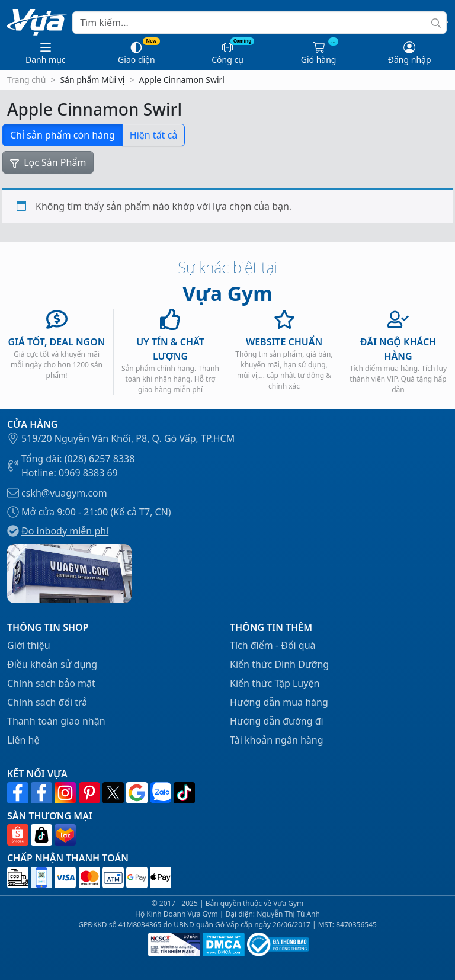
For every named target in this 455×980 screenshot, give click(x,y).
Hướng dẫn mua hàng (279, 702)
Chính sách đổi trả (47, 702)
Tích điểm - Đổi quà (273, 645)
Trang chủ (26, 80)
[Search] (259, 23)
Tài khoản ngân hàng (277, 740)
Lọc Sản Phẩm (48, 162)
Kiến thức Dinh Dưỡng (279, 664)
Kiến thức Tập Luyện (275, 683)
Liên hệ (23, 740)
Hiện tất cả (153, 135)
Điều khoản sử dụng (52, 664)
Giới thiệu (29, 645)
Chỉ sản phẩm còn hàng (63, 135)
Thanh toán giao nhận (56, 721)
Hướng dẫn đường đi (277, 721)
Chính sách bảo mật (51, 683)
